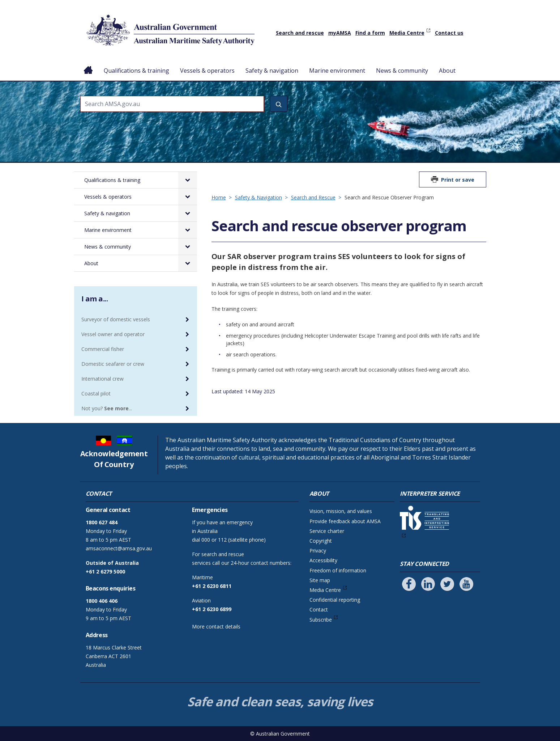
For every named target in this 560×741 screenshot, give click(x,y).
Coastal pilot (96, 393)
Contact (319, 609)
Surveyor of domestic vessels (116, 319)
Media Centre (407, 33)
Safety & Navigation (258, 197)
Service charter (327, 531)
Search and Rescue (313, 197)
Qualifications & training (136, 71)
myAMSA (340, 33)
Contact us (449, 33)
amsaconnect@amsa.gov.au (119, 548)
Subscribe (321, 620)
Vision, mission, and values (341, 511)
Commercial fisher (103, 349)
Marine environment (337, 71)
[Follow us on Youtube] (466, 584)
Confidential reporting (335, 600)
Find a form (370, 33)
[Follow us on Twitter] (447, 584)
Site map (320, 580)
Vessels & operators (207, 71)
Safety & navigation (272, 71)
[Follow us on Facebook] (409, 584)
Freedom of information (338, 570)
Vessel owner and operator (113, 334)
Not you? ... (107, 408)
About (447, 71)
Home (88, 65)
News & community (402, 71)
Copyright (321, 541)
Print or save (458, 180)
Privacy (318, 551)
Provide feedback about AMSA (345, 521)
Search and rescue (300, 33)
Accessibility (323, 560)
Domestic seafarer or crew (113, 364)
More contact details (216, 626)
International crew (102, 379)
